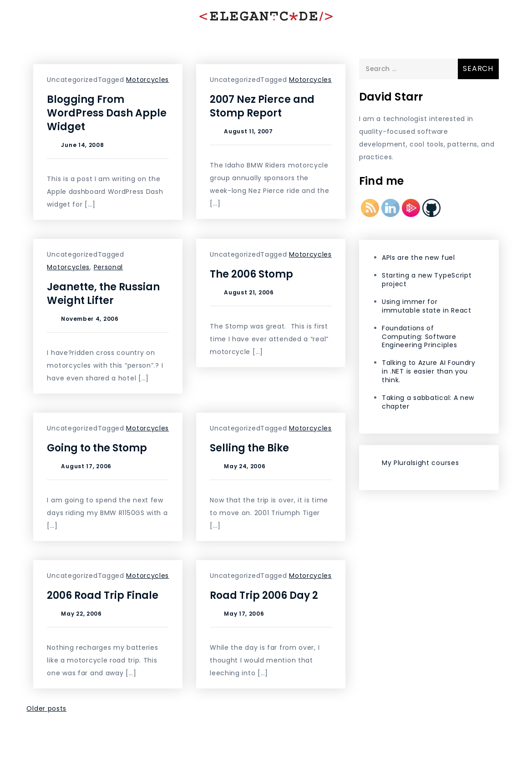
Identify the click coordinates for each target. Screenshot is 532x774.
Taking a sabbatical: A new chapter (428, 402)
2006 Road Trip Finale (103, 595)
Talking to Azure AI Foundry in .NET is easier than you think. (429, 371)
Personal (109, 267)
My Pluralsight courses (420, 463)
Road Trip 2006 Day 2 (264, 595)
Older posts (46, 708)
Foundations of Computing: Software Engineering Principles (419, 337)
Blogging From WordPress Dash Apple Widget (107, 113)
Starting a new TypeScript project (427, 280)
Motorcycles (147, 80)
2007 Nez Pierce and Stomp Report (262, 106)
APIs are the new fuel (418, 258)
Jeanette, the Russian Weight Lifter (103, 294)
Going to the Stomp (97, 448)
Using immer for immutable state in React (427, 306)
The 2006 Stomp (251, 274)
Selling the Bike (249, 448)
